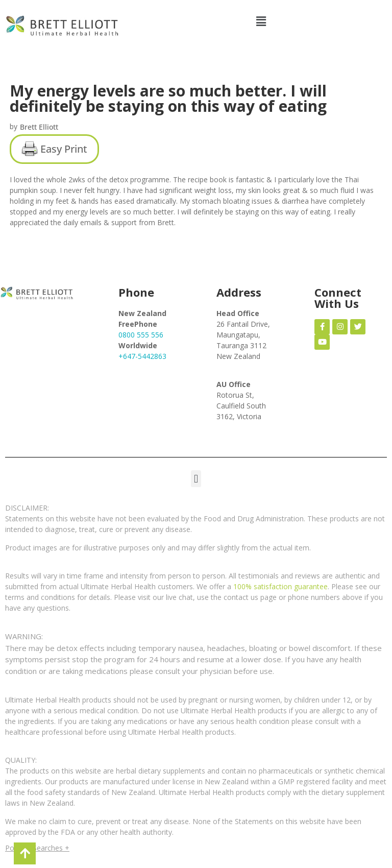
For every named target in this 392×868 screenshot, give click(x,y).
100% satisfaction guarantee (280, 586)
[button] (261, 21)
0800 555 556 (141, 335)
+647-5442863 (142, 356)
